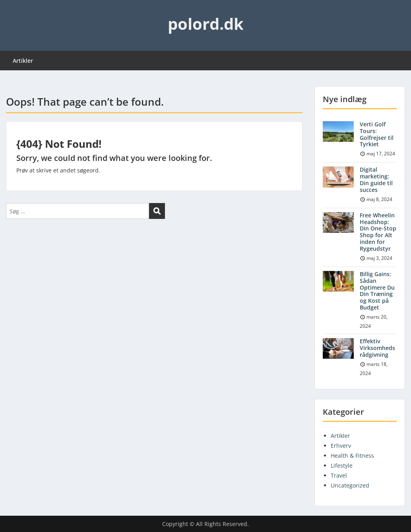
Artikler (23, 61)
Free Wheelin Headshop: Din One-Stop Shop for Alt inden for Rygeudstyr (378, 232)
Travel (339, 475)
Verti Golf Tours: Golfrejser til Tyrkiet (377, 134)
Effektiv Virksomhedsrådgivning (377, 348)
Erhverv (341, 446)
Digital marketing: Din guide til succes (376, 179)
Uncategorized (350, 485)
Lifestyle (342, 465)
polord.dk (206, 24)
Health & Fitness (352, 456)
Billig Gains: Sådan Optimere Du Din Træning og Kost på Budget (377, 291)
